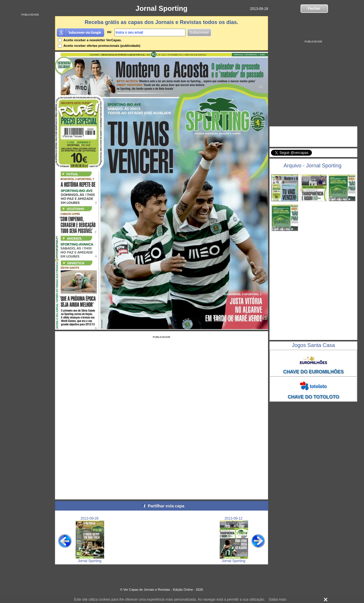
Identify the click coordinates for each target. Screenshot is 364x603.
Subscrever (199, 32)
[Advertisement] (30, 104)
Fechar (314, 8)
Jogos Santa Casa (313, 345)
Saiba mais (278, 599)
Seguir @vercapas (334, 156)
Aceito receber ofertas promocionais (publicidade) (99, 46)
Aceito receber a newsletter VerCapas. (90, 40)
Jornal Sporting (161, 8)
